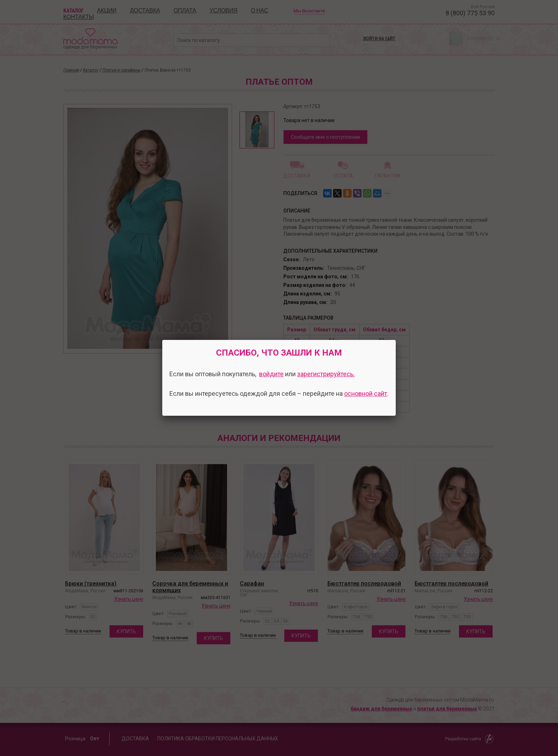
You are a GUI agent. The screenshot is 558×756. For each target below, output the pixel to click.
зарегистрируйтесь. (326, 374)
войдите (271, 374)
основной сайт (366, 393)
